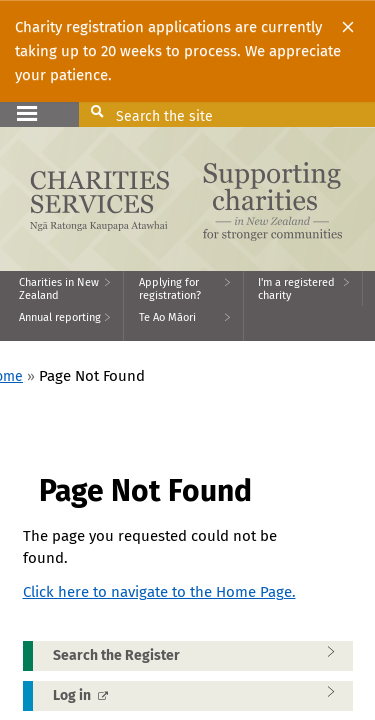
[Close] (348, 27)
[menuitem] (62, 288)
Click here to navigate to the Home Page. (159, 592)
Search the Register (200, 655)
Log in (200, 695)
